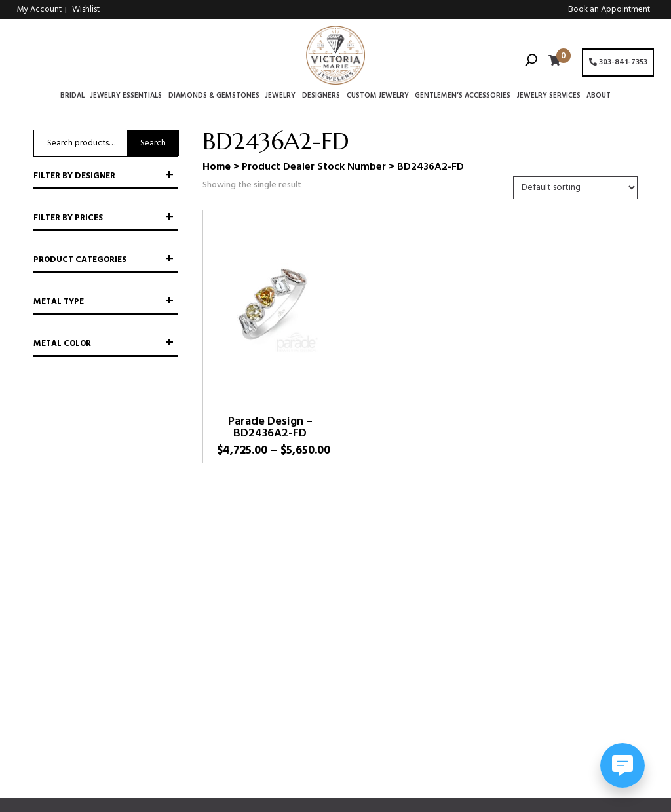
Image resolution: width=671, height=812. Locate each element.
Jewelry (280, 96)
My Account (39, 10)
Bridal (72, 96)
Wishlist (86, 10)
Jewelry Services (549, 96)
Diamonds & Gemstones (214, 96)
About (599, 96)
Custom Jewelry (378, 96)
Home (217, 167)
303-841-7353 (618, 62)
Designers (321, 96)
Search (153, 143)
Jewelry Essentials (126, 96)
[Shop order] (575, 188)
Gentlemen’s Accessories (463, 96)
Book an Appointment (609, 10)
